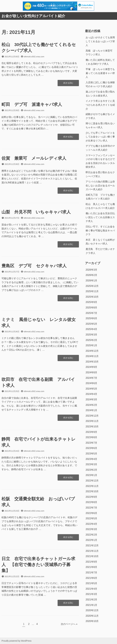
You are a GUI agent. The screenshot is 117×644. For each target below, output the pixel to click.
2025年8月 (91, 308)
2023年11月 (92, 421)
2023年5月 (91, 454)
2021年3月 (91, 594)
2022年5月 (91, 518)
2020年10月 (92, 621)
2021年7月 (91, 573)
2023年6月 (91, 448)
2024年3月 (91, 399)
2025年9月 (91, 302)
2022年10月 (92, 491)
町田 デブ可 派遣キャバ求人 (32, 104)
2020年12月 (92, 610)
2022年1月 (91, 540)
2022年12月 (92, 481)
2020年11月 (92, 616)
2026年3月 (91, 270)
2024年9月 (91, 367)
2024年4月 (91, 394)
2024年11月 (92, 356)
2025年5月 (91, 324)
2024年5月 (91, 389)
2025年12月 (92, 286)
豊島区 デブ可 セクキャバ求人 (34, 266)
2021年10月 (92, 556)
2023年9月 (91, 432)
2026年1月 (91, 281)
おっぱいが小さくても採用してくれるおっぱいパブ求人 (100, 41)
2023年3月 (91, 464)
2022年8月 (91, 502)
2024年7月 (91, 378)
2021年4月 (91, 589)
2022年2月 (91, 535)
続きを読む (68, 84)
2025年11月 (92, 291)
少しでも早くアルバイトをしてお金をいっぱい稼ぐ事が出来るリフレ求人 (100, 137)
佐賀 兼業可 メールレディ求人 (34, 158)
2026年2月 (91, 275)
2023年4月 (91, 459)
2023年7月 (91, 443)
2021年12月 (92, 545)
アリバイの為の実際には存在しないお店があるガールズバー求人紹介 (100, 185)
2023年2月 (91, 470)
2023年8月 (91, 437)
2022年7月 (91, 508)
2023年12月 (92, 416)
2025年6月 (91, 318)
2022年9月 (91, 497)
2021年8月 (91, 567)
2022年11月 (92, 486)
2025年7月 (91, 313)
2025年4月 (91, 329)
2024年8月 (91, 372)
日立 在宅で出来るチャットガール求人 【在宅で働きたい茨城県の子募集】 (38, 565)
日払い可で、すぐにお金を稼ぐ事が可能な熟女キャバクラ (100, 230)
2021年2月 (91, 600)
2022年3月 (91, 529)
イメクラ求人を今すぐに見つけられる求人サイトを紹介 (100, 105)
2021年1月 (91, 605)
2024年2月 (91, 405)
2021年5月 (91, 583)
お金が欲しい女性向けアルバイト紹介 (33, 16)
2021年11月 (92, 551)
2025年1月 (91, 345)
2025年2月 (91, 340)
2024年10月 (92, 362)
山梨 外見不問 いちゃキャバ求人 (36, 212)
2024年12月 (92, 351)
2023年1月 (91, 475)
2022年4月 (91, 524)
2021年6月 (91, 578)
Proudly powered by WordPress (17, 641)
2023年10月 (92, 427)
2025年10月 (92, 297)
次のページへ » (69, 624)
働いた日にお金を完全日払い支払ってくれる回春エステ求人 (100, 217)
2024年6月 (91, 383)
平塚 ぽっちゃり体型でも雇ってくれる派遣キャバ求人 (100, 73)
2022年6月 (91, 513)
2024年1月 (91, 410)
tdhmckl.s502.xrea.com (34, 57)
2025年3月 (91, 335)
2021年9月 (91, 562)
